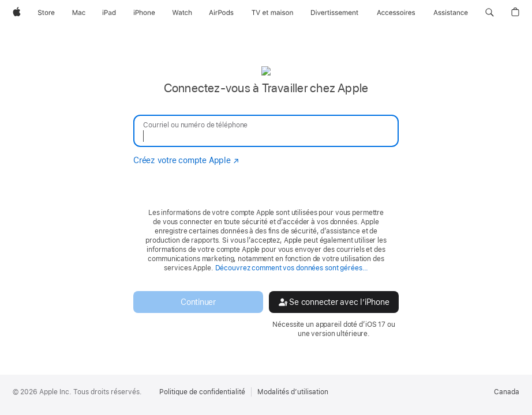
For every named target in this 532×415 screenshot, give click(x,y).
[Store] (46, 13)
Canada (507, 392)
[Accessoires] (396, 13)
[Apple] (17, 13)
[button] (490, 13)
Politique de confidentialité (202, 392)
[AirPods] (221, 13)
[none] (266, 202)
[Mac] (79, 13)
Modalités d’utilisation (293, 392)
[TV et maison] (272, 13)
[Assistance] (451, 13)
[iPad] (109, 13)
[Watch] (182, 13)
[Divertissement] (335, 13)
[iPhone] (144, 13)
